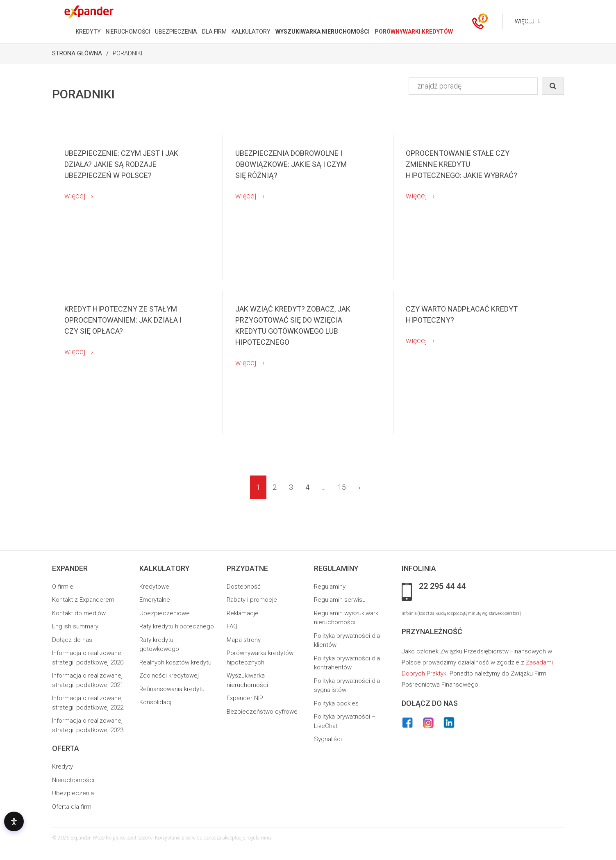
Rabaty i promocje (252, 600)
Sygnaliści (328, 739)
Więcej (524, 21)
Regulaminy (330, 587)
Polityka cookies (336, 703)
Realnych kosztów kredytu (175, 662)
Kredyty (63, 767)
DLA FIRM (214, 32)
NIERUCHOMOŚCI (127, 32)
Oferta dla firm (72, 807)
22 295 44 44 (442, 587)
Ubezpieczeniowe (165, 613)
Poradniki (127, 53)
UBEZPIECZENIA (175, 32)
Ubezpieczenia (73, 793)
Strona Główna (77, 53)
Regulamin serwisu (340, 600)
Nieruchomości (73, 780)
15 (342, 487)
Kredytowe (154, 587)
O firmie (63, 587)
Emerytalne (155, 600)
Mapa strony (244, 640)
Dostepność (244, 587)
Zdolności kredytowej (169, 676)
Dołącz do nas (72, 640)
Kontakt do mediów (79, 613)
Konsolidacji (156, 702)
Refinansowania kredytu (172, 689)
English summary (75, 626)
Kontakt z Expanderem (83, 600)
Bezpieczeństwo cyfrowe (262, 712)
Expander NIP (245, 698)
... (324, 487)
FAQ (232, 626)
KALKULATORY (250, 32)
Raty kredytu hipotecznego (177, 626)
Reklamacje (243, 613)
